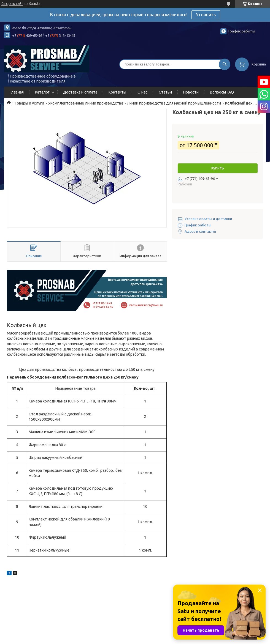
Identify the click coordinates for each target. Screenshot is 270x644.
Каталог (42, 92)
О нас (142, 92)
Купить (218, 168)
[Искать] (225, 64)
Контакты (117, 92)
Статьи (165, 92)
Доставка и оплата (80, 92)
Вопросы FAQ (222, 92)
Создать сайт (12, 4)
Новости (191, 92)
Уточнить (206, 15)
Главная (17, 92)
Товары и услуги (29, 103)
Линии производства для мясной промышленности (174, 103)
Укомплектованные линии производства (86, 103)
